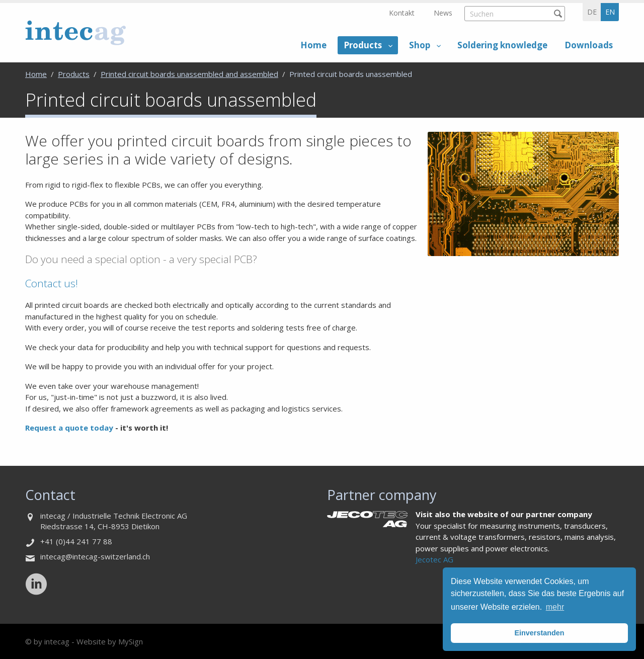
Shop (420, 45)
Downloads (589, 45)
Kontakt (402, 13)
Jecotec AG (434, 559)
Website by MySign (110, 641)
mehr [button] (555, 607)
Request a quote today (70, 428)
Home (313, 45)
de (592, 12)
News (443, 13)
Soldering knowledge (502, 45)
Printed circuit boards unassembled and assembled (189, 74)
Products (363, 45)
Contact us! (52, 283)
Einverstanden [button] (539, 633)
